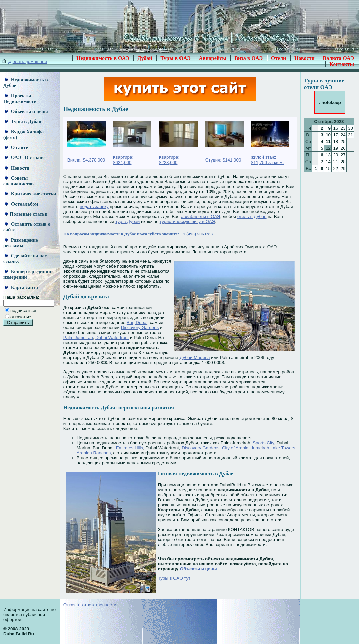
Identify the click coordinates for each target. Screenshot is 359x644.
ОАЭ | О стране (25, 157)
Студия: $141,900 (223, 160)
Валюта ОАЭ (338, 58)
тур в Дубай (128, 221)
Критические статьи (30, 194)
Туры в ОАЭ (175, 58)
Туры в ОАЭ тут (174, 578)
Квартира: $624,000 (123, 160)
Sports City (263, 443)
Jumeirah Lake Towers (273, 448)
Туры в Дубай (23, 121)
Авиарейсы (212, 58)
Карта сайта (21, 287)
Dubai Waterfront (112, 338)
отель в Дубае (252, 216)
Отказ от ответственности (90, 605)
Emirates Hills (130, 448)
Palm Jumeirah (78, 338)
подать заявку (94, 206)
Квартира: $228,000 (169, 160)
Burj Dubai (137, 323)
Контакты (342, 64)
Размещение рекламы (21, 243)
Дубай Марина (195, 358)
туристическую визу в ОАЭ (187, 221)
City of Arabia (235, 448)
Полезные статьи (26, 214)
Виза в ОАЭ (248, 58)
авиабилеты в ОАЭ (201, 216)
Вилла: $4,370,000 (86, 160)
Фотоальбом (21, 204)
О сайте (16, 147)
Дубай (145, 58)
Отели (279, 58)
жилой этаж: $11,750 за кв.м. (267, 160)
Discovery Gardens (140, 328)
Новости (304, 58)
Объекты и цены (26, 111)
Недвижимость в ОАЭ (103, 58)
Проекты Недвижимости (20, 99)
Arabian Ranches (94, 453)
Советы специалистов (19, 181)
